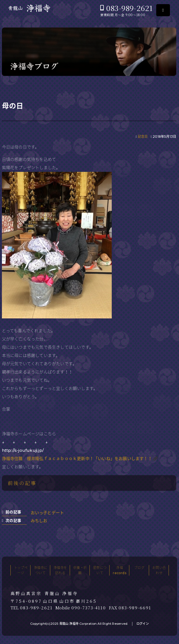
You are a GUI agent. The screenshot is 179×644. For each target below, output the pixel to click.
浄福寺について (40, 570)
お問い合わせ (159, 570)
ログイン (143, 624)
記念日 (143, 137)
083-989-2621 (129, 8)
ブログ (139, 568)
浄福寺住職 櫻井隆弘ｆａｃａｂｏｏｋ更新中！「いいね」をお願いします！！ (77, 459)
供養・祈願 (80, 570)
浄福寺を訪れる (60, 570)
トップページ (21, 570)
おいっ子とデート (47, 513)
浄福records (119, 570)
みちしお (39, 521)
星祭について (100, 570)
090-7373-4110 (89, 608)
